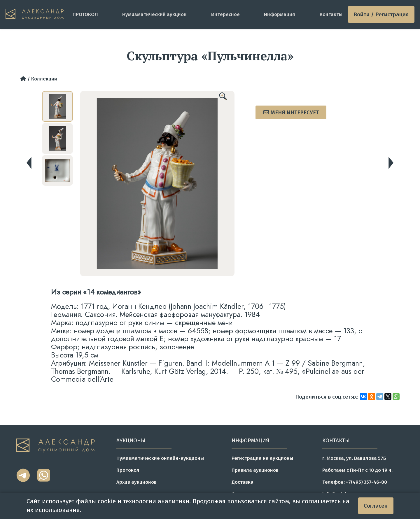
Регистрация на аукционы (262, 458)
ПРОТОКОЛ (85, 14)
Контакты (331, 14)
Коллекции (44, 79)
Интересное (225, 14)
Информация (280, 14)
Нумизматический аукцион (154, 14)
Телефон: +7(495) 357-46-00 (355, 482)
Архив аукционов (136, 482)
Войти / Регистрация (381, 14)
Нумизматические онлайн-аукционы (160, 458)
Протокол (128, 470)
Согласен (376, 506)
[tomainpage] (36, 14)
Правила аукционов (255, 470)
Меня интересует (291, 112)
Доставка (243, 482)
